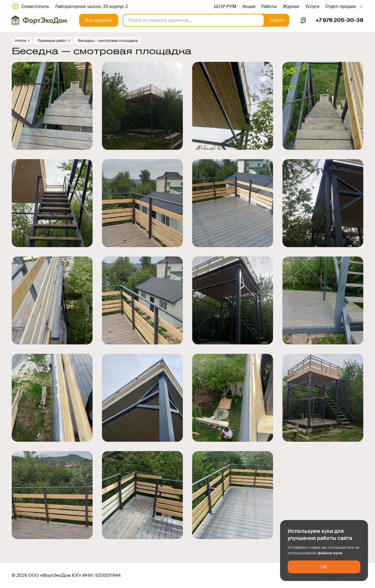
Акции (249, 6)
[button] (277, 20)
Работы (269, 6)
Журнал (291, 6)
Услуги (312, 6)
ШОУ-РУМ (225, 6)
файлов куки (330, 553)
